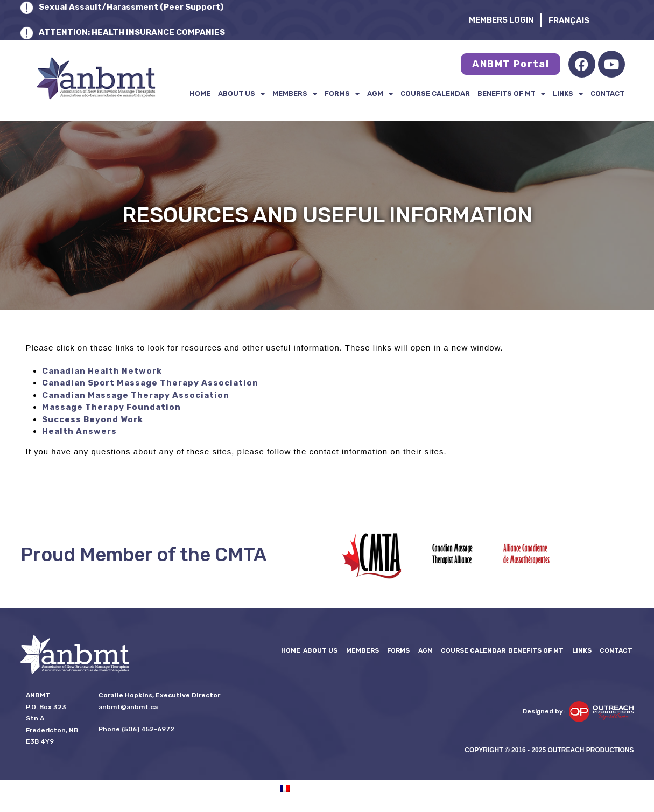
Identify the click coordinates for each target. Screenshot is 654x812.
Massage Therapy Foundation (111, 407)
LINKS (568, 94)
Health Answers (79, 431)
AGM (380, 94)
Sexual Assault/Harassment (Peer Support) (131, 7)
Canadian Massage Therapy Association (136, 395)
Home (200, 93)
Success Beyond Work (93, 419)
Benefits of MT (511, 94)
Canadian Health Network (102, 371)
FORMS (342, 94)
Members (295, 94)
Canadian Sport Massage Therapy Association (150, 383)
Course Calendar (435, 93)
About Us (241, 94)
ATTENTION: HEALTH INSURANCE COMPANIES (132, 32)
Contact (607, 93)
